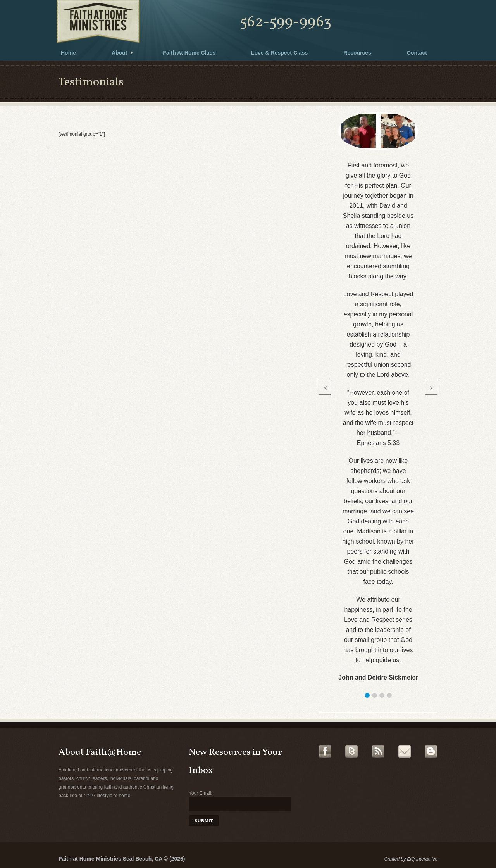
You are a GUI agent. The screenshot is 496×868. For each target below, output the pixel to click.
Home (68, 53)
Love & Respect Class (279, 53)
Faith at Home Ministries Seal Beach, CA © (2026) (122, 859)
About (119, 53)
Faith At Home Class (189, 53)
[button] (367, 695)
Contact (417, 53)
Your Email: (201, 793)
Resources (357, 53)
